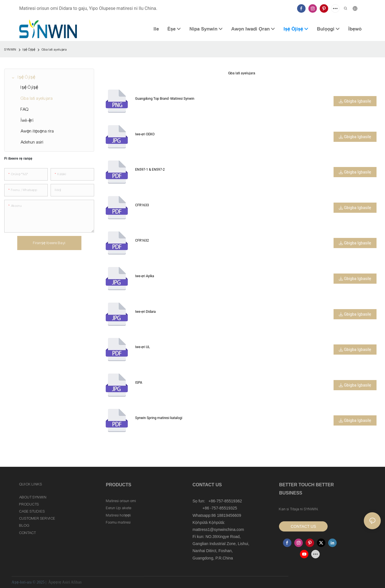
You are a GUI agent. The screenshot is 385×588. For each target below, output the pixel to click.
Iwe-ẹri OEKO (145, 134)
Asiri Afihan (72, 582)
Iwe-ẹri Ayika (145, 276)
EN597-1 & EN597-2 (150, 170)
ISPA (139, 383)
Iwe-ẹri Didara (145, 312)
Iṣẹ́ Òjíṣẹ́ (29, 49)
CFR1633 (142, 205)
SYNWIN (10, 49)
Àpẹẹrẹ (55, 582)
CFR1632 (142, 240)
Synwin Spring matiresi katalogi (159, 418)
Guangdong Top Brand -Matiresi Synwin (165, 99)
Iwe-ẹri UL (143, 347)
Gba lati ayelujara (54, 49)
